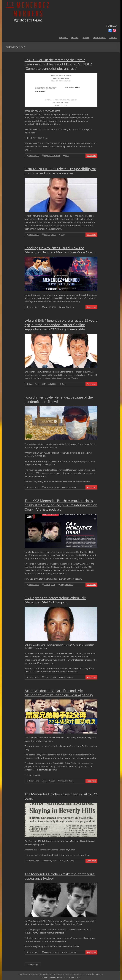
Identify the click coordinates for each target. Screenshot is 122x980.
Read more (91, 155)
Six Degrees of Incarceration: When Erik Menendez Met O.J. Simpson (55, 600)
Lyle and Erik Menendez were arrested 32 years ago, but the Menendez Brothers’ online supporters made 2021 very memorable (61, 325)
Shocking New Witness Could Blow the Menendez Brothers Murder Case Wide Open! (60, 250)
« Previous (33, 965)
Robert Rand (34, 155)
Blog (67, 155)
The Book (63, 37)
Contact (113, 37)
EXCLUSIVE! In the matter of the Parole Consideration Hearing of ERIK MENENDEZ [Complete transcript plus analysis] (58, 64)
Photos (86, 37)
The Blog (75, 37)
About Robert (99, 37)
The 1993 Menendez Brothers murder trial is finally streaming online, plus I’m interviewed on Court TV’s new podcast (61, 505)
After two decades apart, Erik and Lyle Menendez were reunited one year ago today (59, 693)
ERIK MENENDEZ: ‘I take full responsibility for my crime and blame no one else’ (60, 171)
